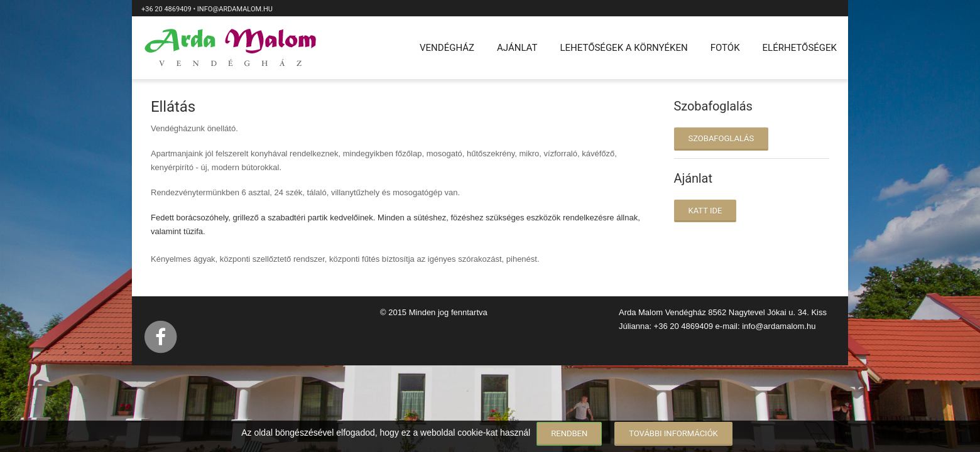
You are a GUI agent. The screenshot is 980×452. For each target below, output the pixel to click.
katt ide (705, 211)
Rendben (569, 433)
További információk (673, 433)
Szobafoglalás (721, 138)
